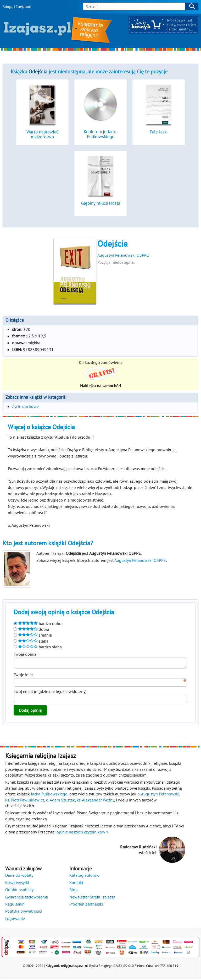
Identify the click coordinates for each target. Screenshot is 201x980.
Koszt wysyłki (17, 884)
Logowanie (15, 920)
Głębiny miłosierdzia (101, 203)
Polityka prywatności (24, 913)
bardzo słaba (38, 647)
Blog (74, 891)
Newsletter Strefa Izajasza (92, 898)
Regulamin (15, 906)
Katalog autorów (84, 877)
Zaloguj (8, 7)
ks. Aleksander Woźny (95, 801)
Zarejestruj (23, 7)
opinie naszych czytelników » (82, 833)
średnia (33, 635)
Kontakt (76, 884)
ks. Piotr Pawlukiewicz (25, 801)
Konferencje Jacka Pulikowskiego (101, 134)
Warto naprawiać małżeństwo (42, 134)
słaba (31, 641)
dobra (31, 629)
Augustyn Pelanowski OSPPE (123, 255)
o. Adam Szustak (60, 801)
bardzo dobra (38, 623)
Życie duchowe (25, 406)
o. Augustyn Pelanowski (158, 795)
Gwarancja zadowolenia (27, 898)
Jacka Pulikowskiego (49, 795)
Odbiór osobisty (19, 891)
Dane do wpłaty (19, 877)
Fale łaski (159, 132)
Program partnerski (86, 906)
